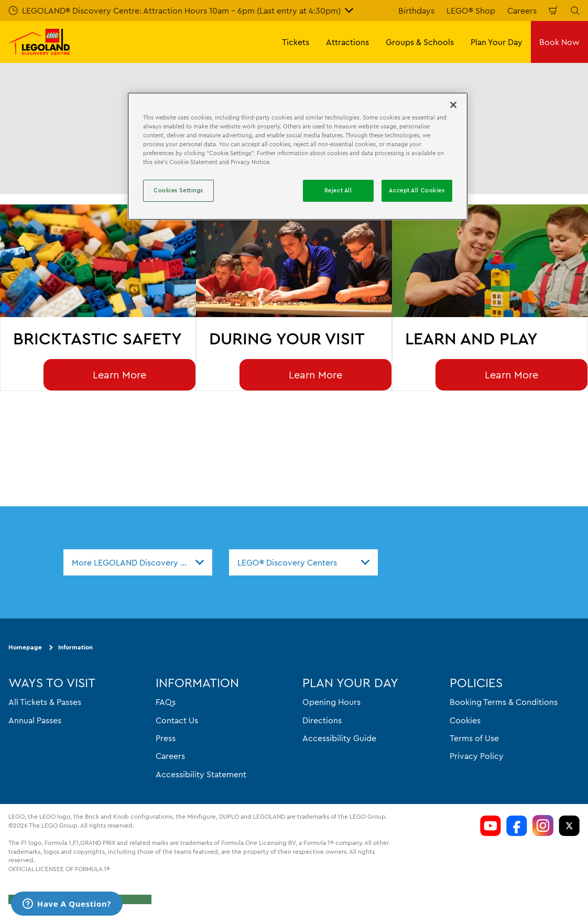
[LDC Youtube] (491, 826)
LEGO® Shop (471, 10)
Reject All (338, 190)
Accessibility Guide (339, 738)
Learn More (119, 374)
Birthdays (416, 10)
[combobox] (138, 562)
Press (166, 738)
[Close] (453, 105)
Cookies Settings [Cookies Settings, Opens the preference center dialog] (178, 190)
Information (75, 647)
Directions (322, 720)
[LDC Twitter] (569, 826)
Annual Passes (35, 720)
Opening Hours (331, 702)
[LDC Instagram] (543, 826)
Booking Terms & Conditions (504, 702)
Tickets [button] (296, 42)
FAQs (166, 702)
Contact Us (177, 720)
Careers (522, 10)
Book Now (559, 42)
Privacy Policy (477, 756)
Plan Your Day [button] (497, 42)
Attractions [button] (347, 42)
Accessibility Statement (201, 774)
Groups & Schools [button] (420, 42)
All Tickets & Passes (45, 702)
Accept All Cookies (417, 190)
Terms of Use (474, 738)
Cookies (465, 720)
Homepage (25, 647)
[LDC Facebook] (517, 826)
